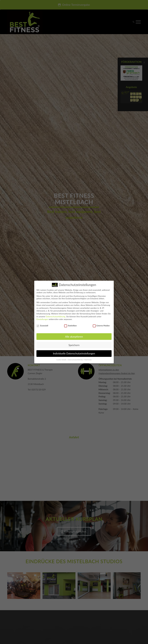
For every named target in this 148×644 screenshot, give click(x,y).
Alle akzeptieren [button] (74, 337)
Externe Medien (101, 326)
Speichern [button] (74, 345)
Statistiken (70, 326)
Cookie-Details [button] (61, 360)
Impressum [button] (88, 360)
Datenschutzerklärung (55, 316)
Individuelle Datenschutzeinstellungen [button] (74, 353)
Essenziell (42, 326)
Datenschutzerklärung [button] (75, 360)
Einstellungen (42, 319)
